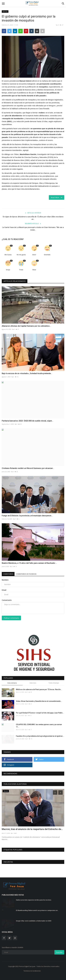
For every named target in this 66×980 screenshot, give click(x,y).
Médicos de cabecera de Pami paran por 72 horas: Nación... (39, 689)
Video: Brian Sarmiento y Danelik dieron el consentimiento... (39, 701)
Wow (34, 270)
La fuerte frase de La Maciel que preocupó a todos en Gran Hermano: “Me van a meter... (33, 229)
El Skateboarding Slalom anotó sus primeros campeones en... (37, 910)
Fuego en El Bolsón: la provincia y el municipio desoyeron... (27, 516)
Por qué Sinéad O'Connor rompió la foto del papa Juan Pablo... (40, 713)
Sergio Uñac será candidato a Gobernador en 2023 (34, 921)
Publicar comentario (11, 618)
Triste (21, 270)
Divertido (47, 255)
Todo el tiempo (54, 683)
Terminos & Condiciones (32, 971)
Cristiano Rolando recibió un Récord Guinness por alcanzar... (28, 468)
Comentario (7, 600)
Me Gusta (8, 255)
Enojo (8, 270)
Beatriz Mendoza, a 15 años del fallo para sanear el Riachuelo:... (29, 563)
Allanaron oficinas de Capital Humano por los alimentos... (26, 326)
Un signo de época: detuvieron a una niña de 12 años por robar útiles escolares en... (33, 218)
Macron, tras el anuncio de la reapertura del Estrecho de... (32, 829)
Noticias (5, 11)
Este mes (33, 683)
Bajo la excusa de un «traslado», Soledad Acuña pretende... (27, 373)
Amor (34, 255)
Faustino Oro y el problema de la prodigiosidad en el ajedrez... (40, 736)
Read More (57, 197)
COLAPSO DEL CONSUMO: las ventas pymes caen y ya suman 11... (39, 726)
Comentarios (8, 574)
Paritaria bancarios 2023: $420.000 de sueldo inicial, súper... (27, 421)
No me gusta (21, 255)
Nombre (5, 580)
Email (4, 590)
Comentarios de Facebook (26, 574)
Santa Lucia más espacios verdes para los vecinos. (34, 900)
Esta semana (12, 683)
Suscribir (59, 952)
